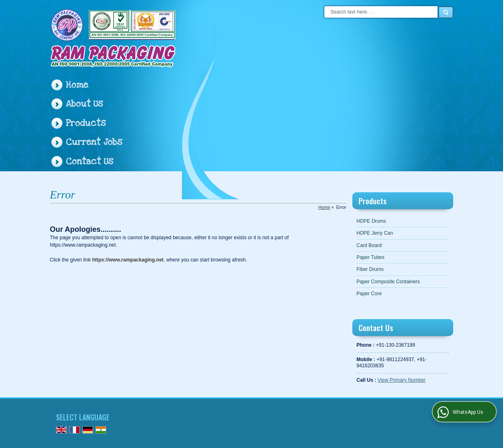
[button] (401, 380)
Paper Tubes (370, 257)
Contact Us (90, 162)
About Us (84, 104)
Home (77, 85)
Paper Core (369, 294)
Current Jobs (94, 142)
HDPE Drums (371, 221)
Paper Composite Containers (388, 282)
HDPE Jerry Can (375, 233)
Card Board (369, 245)
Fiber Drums (370, 269)
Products (86, 123)
